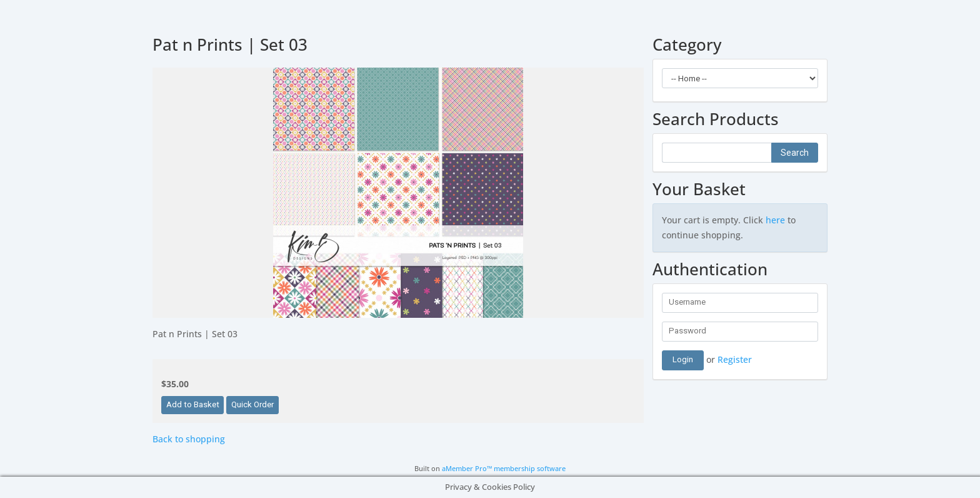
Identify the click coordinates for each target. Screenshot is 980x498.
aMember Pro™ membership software (504, 469)
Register (735, 359)
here (775, 220)
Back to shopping (189, 439)
